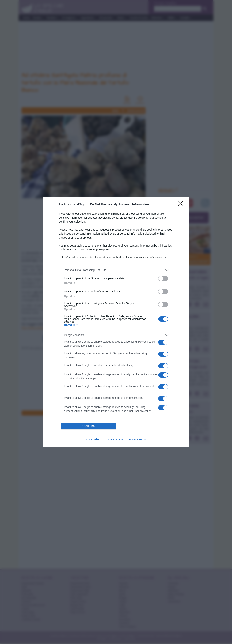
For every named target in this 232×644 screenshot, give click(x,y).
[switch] (163, 278)
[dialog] (116, 322)
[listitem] (116, 270)
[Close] (182, 205)
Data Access (116, 439)
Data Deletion (95, 439)
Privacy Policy (137, 439)
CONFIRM (89, 426)
